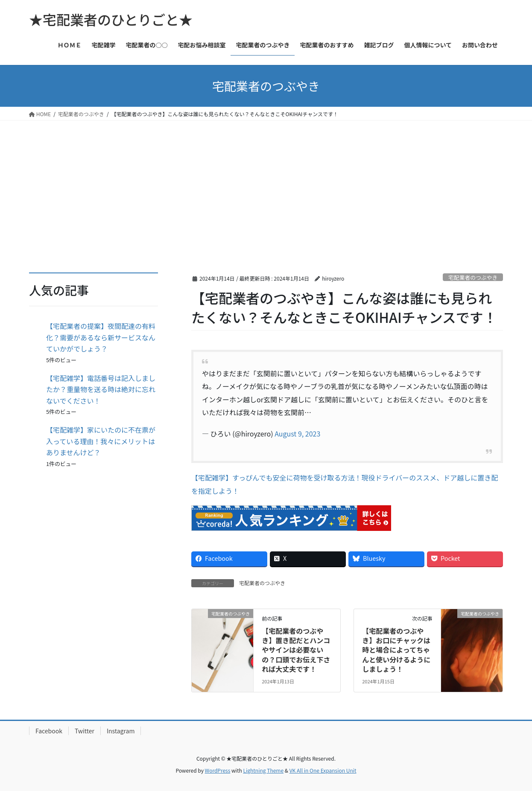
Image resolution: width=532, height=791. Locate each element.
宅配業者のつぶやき (473, 277)
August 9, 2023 (297, 434)
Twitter (85, 731)
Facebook (49, 731)
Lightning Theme (263, 770)
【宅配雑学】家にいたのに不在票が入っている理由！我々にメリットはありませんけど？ (101, 441)
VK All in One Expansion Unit (323, 770)
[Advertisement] (266, 185)
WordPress (218, 770)
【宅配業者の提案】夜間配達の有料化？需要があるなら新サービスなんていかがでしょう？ (101, 337)
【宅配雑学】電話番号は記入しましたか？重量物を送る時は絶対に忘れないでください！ (101, 389)
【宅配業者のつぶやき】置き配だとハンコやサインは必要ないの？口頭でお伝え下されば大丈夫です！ (296, 650)
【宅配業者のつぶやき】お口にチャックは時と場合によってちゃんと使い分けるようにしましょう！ (396, 650)
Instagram (121, 731)
